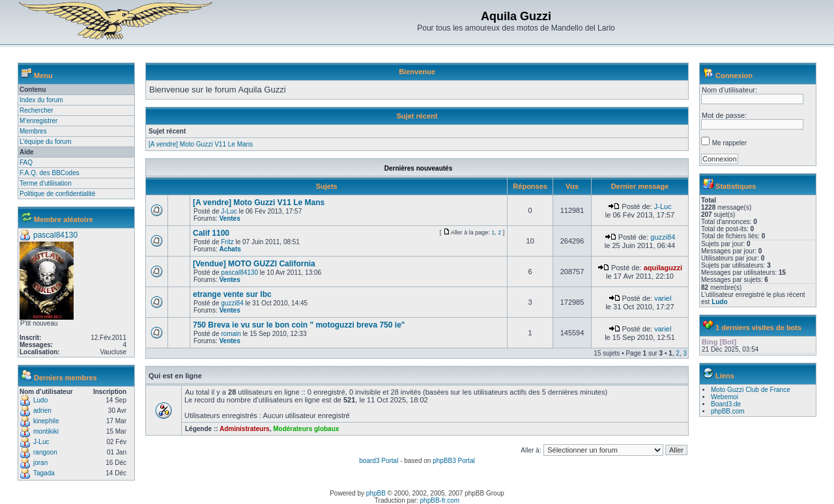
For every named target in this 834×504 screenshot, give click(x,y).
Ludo (40, 400)
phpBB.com (728, 411)
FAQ (26, 162)
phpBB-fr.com (440, 500)
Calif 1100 (211, 233)
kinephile (46, 421)
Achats (230, 249)
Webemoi (725, 397)
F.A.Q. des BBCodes (50, 173)
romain (231, 334)
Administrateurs (245, 429)
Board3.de (726, 404)
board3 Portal (379, 461)
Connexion (734, 76)
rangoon (45, 452)
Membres (33, 131)
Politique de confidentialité (57, 194)
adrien (42, 411)
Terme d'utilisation (46, 183)
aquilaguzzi (663, 268)
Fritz (227, 242)
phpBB (376, 493)
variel (663, 298)
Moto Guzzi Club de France (751, 390)
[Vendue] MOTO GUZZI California (254, 264)
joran (40, 463)
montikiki (46, 431)
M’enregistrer (38, 121)
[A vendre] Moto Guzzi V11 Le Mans (201, 144)
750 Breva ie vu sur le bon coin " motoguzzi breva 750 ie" (299, 325)
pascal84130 (55, 235)
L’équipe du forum (46, 142)
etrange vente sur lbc (232, 294)
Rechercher (36, 110)
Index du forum (41, 100)
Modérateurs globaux (306, 429)
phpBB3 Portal (454, 461)
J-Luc (41, 442)
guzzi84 (663, 237)
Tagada (44, 473)
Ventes (229, 218)
